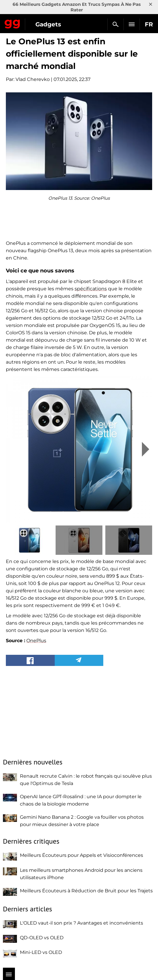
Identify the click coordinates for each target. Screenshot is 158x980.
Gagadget (12, 23)
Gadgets (48, 24)
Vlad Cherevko (33, 79)
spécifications (91, 289)
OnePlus (36, 641)
